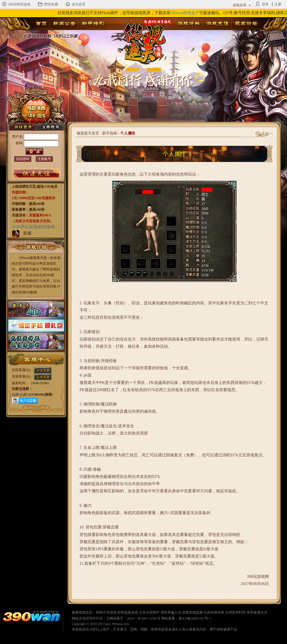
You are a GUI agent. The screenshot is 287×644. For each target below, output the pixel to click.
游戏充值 (217, 24)
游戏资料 (189, 24)
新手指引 (93, 24)
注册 (278, 4)
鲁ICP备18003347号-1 (195, 618)
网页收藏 (48, 4)
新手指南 (110, 133)
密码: (19, 143)
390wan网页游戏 (32, 617)
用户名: (18, 137)
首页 (41, 24)
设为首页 (75, 4)
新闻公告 (64, 24)
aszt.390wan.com (117, 624)
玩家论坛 (246, 24)
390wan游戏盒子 (185, 13)
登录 (262, 4)
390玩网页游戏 (16, 4)
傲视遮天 (141, 39)
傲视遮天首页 (88, 133)
